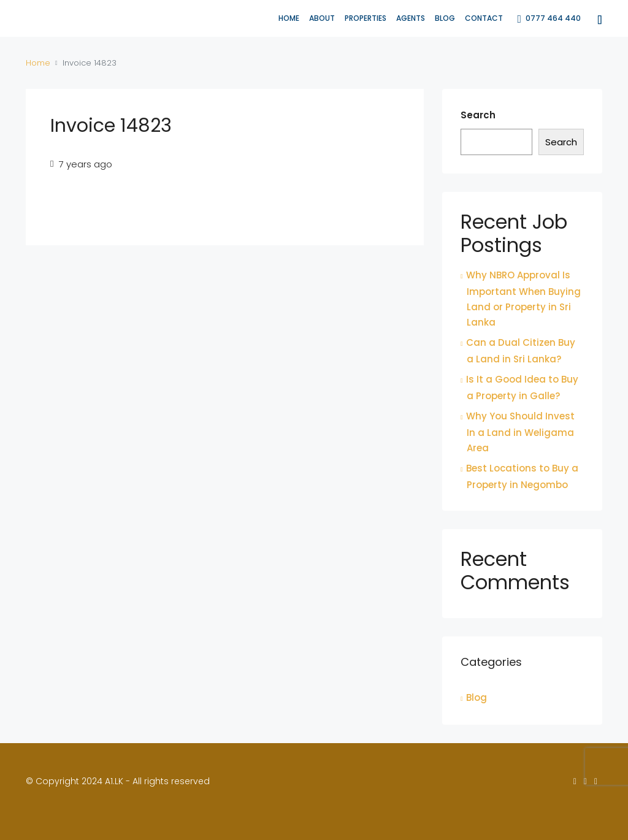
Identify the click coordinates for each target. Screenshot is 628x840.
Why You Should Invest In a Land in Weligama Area (520, 432)
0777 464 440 (549, 19)
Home (289, 18)
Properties (366, 18)
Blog (445, 18)
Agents (411, 18)
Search (478, 115)
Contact (484, 18)
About (322, 18)
